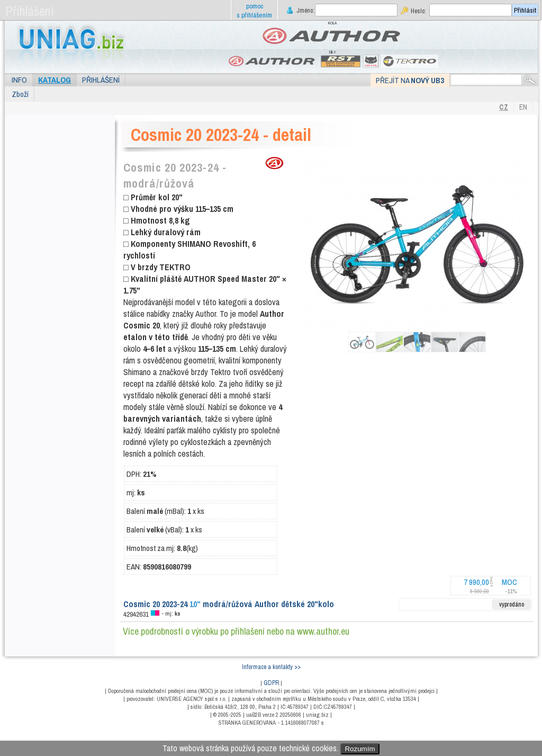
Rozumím (360, 749)
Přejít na (410, 80)
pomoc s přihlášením (254, 11)
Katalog (55, 80)
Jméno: (304, 10)
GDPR (271, 683)
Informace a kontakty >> (271, 667)
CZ (504, 107)
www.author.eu (323, 631)
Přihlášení (101, 80)
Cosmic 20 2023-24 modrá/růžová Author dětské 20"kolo (229, 604)
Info (19, 80)
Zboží (20, 94)
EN (523, 107)
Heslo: (418, 11)
